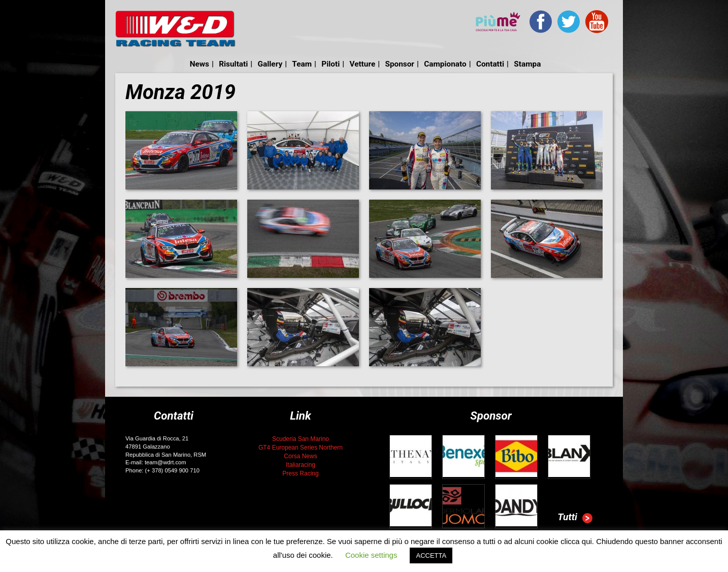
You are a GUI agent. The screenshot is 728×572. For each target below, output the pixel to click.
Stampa (527, 64)
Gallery (270, 64)
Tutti (575, 518)
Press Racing (300, 473)
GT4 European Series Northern (301, 448)
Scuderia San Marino (301, 439)
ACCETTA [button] (431, 555)
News (200, 64)
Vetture (362, 64)
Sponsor (400, 64)
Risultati (233, 64)
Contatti (490, 64)
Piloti (330, 64)
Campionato (445, 64)
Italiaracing (301, 465)
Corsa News (300, 456)
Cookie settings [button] (371, 555)
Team (302, 64)
